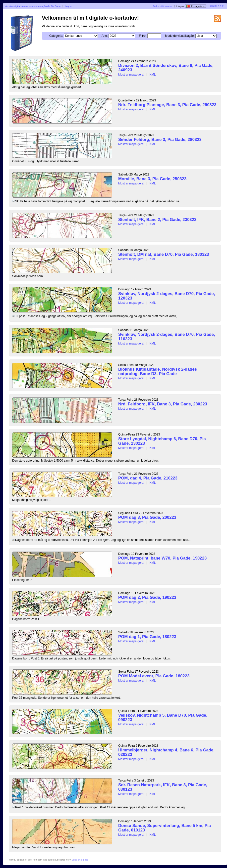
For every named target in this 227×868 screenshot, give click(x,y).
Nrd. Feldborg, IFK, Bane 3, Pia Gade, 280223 (163, 404)
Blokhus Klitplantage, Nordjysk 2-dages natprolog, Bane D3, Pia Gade (158, 371)
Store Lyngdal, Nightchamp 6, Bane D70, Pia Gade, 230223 (162, 441)
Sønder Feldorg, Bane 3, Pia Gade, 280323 (160, 140)
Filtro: (143, 36)
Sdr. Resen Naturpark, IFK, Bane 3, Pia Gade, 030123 (163, 787)
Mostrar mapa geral (131, 75)
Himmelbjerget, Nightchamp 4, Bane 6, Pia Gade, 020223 (166, 752)
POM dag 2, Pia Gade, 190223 (147, 597)
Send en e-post (80, 860)
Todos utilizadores (163, 6)
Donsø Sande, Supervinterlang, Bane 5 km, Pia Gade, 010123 (165, 828)
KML (153, 75)
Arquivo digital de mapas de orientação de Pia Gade (33, 6)
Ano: (105, 36)
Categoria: (56, 36)
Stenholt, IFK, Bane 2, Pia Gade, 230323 (157, 220)
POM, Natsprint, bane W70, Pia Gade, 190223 (162, 558)
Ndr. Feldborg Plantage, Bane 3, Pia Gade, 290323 (167, 105)
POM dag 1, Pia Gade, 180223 (147, 637)
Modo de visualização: (180, 36)
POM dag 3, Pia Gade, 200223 (147, 517)
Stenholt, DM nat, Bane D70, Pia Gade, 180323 (164, 254)
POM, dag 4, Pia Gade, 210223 (148, 478)
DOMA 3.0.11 (218, 6)
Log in (68, 6)
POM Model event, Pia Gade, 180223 (154, 676)
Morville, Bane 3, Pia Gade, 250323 (152, 179)
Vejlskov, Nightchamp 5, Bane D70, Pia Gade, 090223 (163, 717)
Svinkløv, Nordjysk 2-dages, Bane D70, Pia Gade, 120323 (167, 296)
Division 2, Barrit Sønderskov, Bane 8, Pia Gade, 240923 (166, 68)
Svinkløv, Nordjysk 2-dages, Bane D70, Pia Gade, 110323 (167, 337)
